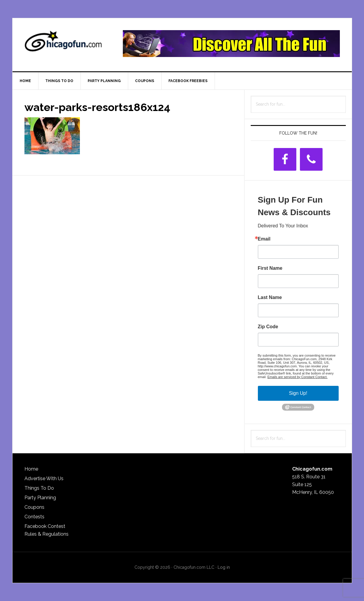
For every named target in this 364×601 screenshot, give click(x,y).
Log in (224, 567)
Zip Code (268, 327)
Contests (34, 517)
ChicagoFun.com (63, 44)
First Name (270, 268)
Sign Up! (298, 393)
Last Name (270, 298)
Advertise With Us (44, 479)
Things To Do (39, 488)
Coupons (34, 507)
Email (264, 239)
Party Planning (40, 498)
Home (31, 469)
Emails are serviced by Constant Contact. (298, 377)
